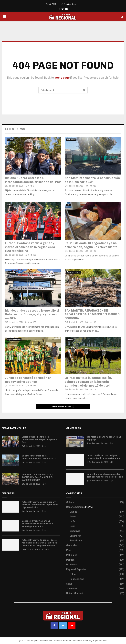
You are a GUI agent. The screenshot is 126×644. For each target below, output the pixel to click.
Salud (69, 584)
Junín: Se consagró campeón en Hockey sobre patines (28, 380)
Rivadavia (75, 531)
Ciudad (10, 140)
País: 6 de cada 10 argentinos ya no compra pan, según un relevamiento (91, 245)
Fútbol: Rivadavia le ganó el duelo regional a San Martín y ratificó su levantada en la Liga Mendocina (39, 543)
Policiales (72, 555)
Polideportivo (77, 579)
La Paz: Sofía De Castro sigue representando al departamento (103, 457)
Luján (72, 526)
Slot (4, 559)
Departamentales (74, 272)
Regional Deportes (76, 569)
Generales (72, 545)
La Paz (73, 521)
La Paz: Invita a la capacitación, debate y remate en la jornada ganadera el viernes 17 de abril (88, 382)
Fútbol (10, 205)
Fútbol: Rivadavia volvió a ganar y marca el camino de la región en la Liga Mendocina (30, 247)
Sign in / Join (68, 4)
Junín (73, 517)
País (69, 205)
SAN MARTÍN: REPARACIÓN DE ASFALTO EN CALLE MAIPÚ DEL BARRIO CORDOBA (92, 314)
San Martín (71, 140)
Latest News (15, 129)
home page (62, 78)
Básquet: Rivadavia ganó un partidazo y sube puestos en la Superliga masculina (38, 524)
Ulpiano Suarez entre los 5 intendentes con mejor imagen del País (33, 180)
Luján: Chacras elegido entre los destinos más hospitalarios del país (105, 475)
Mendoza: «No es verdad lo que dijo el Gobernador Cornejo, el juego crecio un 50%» (32, 314)
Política (70, 560)
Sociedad (72, 589)
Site (8, 559)
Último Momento (75, 593)
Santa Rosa (76, 541)
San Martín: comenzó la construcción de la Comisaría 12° (92, 180)
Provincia (11, 272)
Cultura (70, 502)
